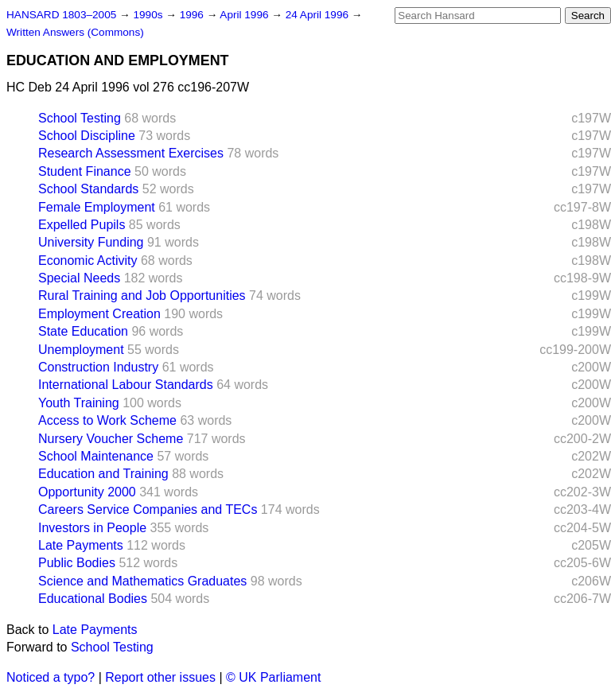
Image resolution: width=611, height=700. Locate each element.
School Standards (88, 189)
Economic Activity (88, 261)
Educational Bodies (93, 599)
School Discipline (87, 136)
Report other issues (160, 677)
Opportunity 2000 (87, 492)
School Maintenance (96, 456)
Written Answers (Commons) (75, 32)
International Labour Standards (126, 385)
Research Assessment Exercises (131, 153)
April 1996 (245, 15)
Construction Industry (98, 367)
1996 (193, 15)
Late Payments (81, 545)
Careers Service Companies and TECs (148, 509)
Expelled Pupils (82, 225)
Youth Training (79, 403)
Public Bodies (77, 563)
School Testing (80, 118)
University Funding (91, 242)
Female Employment (97, 207)
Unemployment (81, 350)
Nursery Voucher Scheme (111, 439)
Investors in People (92, 528)
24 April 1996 (319, 15)
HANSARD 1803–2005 (61, 15)
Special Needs (79, 278)
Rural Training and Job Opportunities (142, 296)
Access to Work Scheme (107, 420)
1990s (149, 15)
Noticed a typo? (51, 677)
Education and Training (103, 474)
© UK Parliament (273, 677)
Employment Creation (99, 314)
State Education (83, 331)
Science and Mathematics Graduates (142, 581)
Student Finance (85, 171)
